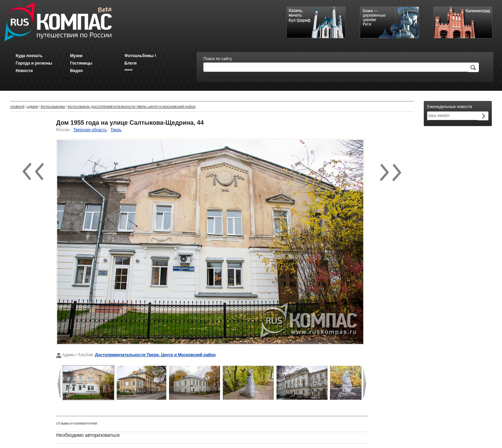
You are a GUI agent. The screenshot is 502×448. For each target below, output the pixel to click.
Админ (32, 107)
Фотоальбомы (53, 107)
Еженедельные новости (450, 107)
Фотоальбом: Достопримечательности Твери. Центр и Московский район (132, 107)
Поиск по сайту (218, 59)
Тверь (116, 130)
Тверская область (90, 130)
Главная (17, 107)
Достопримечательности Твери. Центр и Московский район (155, 355)
